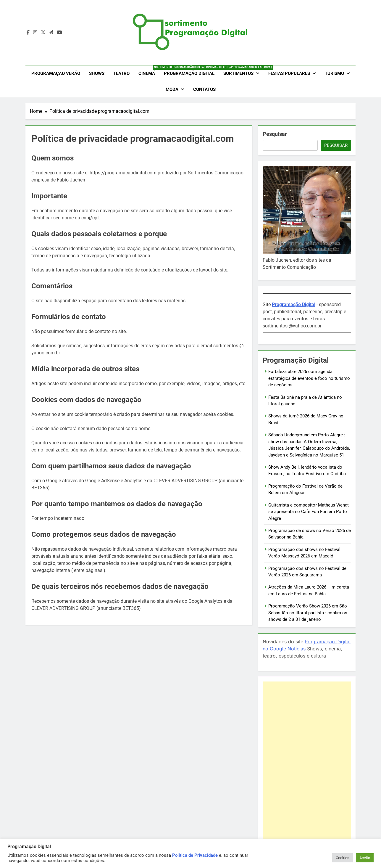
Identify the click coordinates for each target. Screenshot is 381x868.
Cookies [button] (343, 858)
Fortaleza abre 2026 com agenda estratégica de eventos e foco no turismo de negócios (309, 378)
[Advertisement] (307, 770)
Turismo (334, 73)
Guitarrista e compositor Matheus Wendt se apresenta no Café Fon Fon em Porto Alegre (309, 512)
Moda (172, 89)
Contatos (204, 89)
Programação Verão (56, 73)
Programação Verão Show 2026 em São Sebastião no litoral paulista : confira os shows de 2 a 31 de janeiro (308, 613)
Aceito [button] (365, 858)
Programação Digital (189, 73)
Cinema (149, 71)
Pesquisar (275, 134)
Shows (97, 73)
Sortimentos (238, 73)
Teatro (121, 73)
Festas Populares (289, 73)
